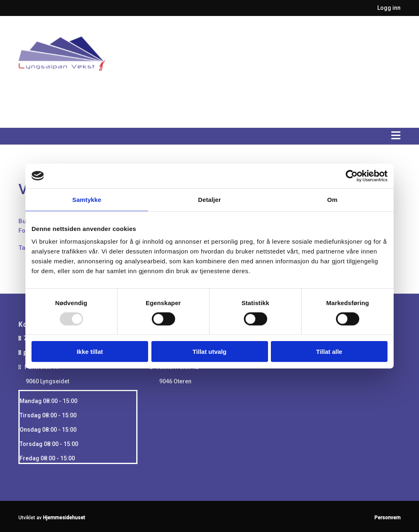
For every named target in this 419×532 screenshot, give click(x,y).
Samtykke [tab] (87, 199)
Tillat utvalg (209, 352)
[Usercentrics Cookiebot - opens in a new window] (352, 176)
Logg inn (389, 8)
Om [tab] (332, 199)
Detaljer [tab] (209, 199)
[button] (209, 136)
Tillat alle (329, 352)
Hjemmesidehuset (64, 518)
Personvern (387, 518)
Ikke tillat (90, 352)
